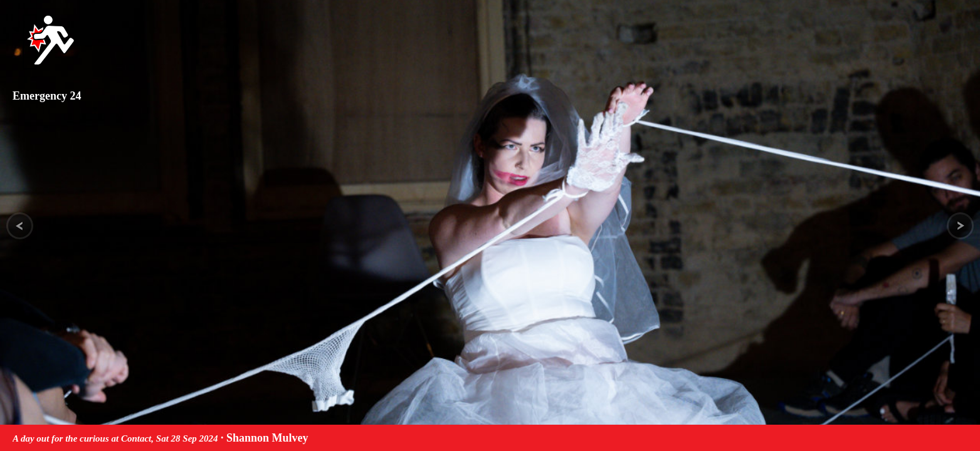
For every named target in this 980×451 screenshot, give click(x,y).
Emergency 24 (47, 96)
